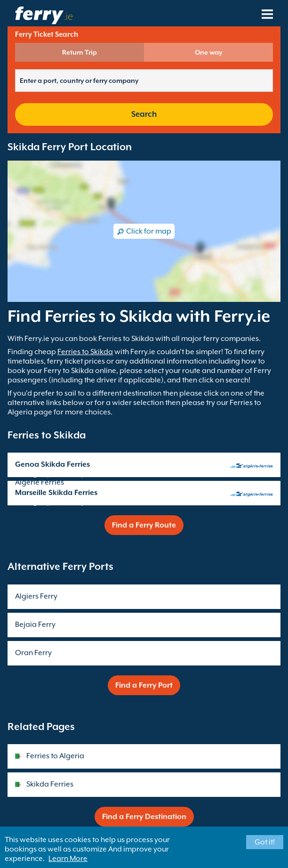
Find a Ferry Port (144, 685)
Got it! (265, 842)
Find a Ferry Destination (144, 817)
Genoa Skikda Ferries (52, 464)
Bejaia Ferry (35, 625)
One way (208, 52)
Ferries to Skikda (85, 352)
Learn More (68, 859)
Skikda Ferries (50, 784)
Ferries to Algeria (55, 756)
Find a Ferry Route (144, 525)
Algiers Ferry (36, 596)
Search (144, 114)
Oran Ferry (33, 653)
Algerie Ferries (40, 482)
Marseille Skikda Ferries (56, 493)
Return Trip (80, 52)
